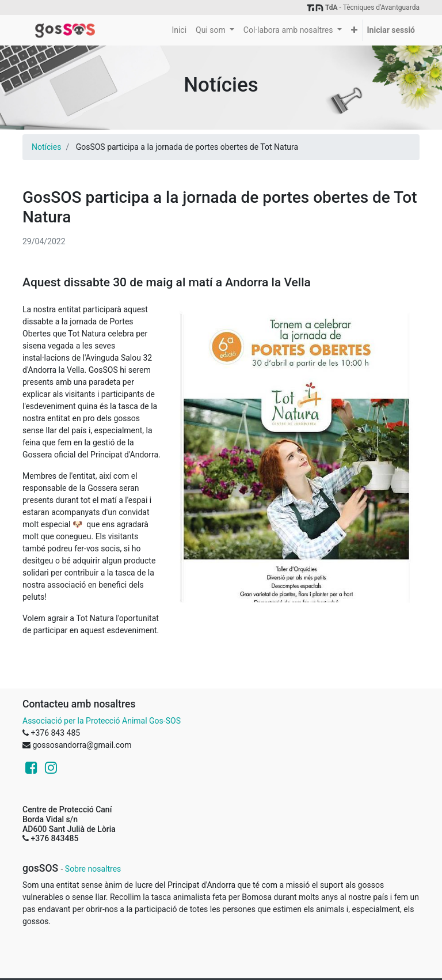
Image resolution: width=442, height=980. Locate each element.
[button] (354, 30)
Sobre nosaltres (93, 869)
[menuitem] (179, 30)
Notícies (46, 147)
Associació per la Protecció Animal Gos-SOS (102, 721)
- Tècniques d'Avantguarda (363, 7)
